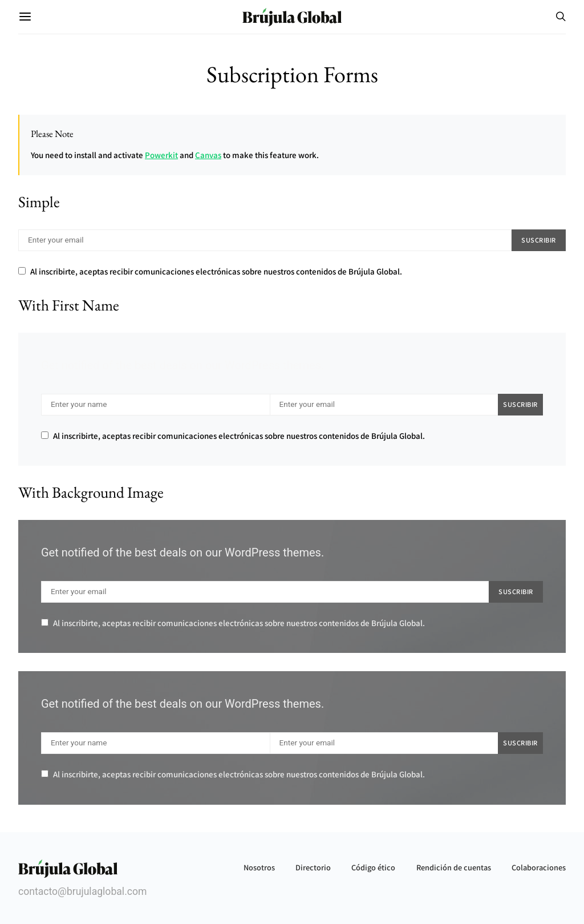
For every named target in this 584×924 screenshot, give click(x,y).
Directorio (313, 867)
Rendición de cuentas (454, 867)
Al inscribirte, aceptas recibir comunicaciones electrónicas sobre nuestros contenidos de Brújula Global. (210, 271)
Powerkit (161, 155)
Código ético (373, 867)
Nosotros (259, 867)
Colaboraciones (539, 867)
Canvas (208, 155)
